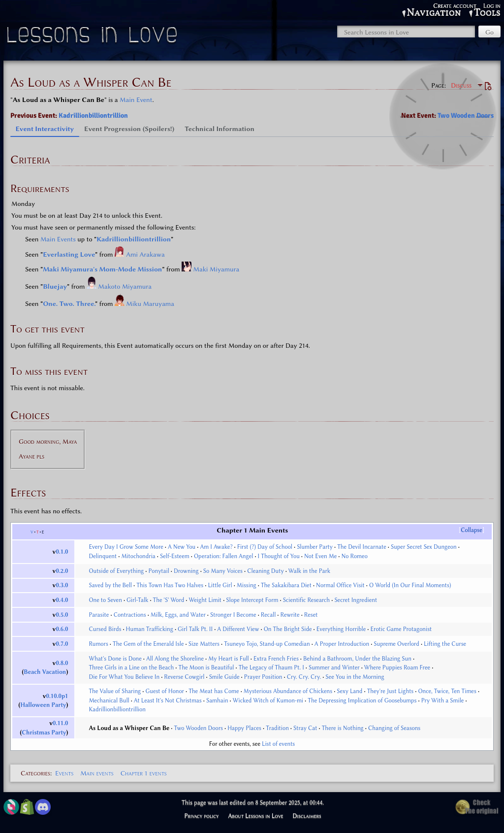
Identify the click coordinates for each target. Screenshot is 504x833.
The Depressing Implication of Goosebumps (362, 700)
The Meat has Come (214, 691)
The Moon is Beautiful (206, 667)
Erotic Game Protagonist (401, 629)
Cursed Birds (105, 629)
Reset (311, 615)
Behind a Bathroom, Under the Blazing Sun (357, 659)
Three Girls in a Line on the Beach (131, 667)
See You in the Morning (355, 677)
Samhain (217, 700)
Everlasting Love (69, 254)
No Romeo (355, 556)
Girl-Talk (137, 600)
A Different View (238, 629)
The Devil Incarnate (362, 547)
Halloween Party (43, 705)
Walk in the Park (309, 571)
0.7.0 (62, 644)
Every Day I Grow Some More (126, 547)
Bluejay (55, 286)
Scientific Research (306, 600)
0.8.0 (62, 663)
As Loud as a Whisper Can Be (129, 728)
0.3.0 (62, 585)
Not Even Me (320, 556)
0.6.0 (62, 629)
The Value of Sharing (115, 691)
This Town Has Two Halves (170, 585)
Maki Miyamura (217, 269)
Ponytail (158, 571)
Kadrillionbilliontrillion (93, 116)
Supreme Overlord (396, 644)
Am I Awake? (216, 547)
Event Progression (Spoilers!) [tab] (129, 129)
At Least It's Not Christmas (168, 700)
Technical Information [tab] (220, 129)
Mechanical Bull (109, 700)
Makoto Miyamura (125, 286)
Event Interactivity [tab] (45, 129)
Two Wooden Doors (466, 116)
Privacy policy (201, 816)
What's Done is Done (115, 659)
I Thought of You (279, 556)
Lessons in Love (93, 37)
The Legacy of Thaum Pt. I (271, 667)
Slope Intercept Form (252, 600)
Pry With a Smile (443, 700)
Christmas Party (44, 733)
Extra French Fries (276, 659)
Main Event (136, 100)
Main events (97, 773)
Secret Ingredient (356, 600)
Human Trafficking (150, 629)
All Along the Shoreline (175, 659)
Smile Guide (224, 677)
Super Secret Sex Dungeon (424, 547)
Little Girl (220, 585)
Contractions (130, 615)
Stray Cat (305, 728)
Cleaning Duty (265, 571)
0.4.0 (62, 600)
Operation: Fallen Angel (223, 556)
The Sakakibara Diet (286, 585)
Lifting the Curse (445, 644)
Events (64, 773)
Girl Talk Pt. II (195, 629)
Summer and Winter (334, 667)
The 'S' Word (169, 600)
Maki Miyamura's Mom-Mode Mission (102, 269)
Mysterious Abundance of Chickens (288, 691)
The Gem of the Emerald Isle (148, 644)
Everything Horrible (341, 629)
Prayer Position (263, 677)
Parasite (99, 615)
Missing (247, 585)
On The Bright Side (288, 629)
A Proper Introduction (342, 644)
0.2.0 (62, 571)
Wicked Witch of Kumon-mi (268, 700)
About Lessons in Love (255, 816)
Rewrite (290, 615)
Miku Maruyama (150, 303)
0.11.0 (60, 723)
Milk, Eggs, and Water (178, 615)
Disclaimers (307, 816)
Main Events (58, 239)
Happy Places (244, 728)
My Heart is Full (228, 659)
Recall (268, 615)
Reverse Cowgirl (184, 677)
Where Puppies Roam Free (397, 667)
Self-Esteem (175, 556)
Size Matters (204, 644)
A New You (182, 547)
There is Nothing (343, 728)
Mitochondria (138, 556)
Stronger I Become (233, 615)
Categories (35, 773)
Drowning (186, 571)
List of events (278, 744)
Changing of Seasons (394, 728)
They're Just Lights (391, 691)
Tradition (277, 728)
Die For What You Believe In (124, 677)
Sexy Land (349, 691)
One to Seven (105, 600)
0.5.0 (62, 615)
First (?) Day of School (265, 547)
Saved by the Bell (110, 585)
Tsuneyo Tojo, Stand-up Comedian (267, 644)
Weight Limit (205, 600)
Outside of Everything (116, 571)
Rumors (98, 644)
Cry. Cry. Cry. (304, 677)
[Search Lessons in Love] (406, 32)
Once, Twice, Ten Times (447, 691)
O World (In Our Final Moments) (410, 585)
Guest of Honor (165, 691)
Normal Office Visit (340, 585)
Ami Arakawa (145, 254)
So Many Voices (223, 571)
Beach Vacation (45, 672)
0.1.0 (62, 552)
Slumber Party (315, 547)
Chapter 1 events (144, 773)
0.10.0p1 (57, 696)
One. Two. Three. (69, 303)
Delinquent (103, 556)
